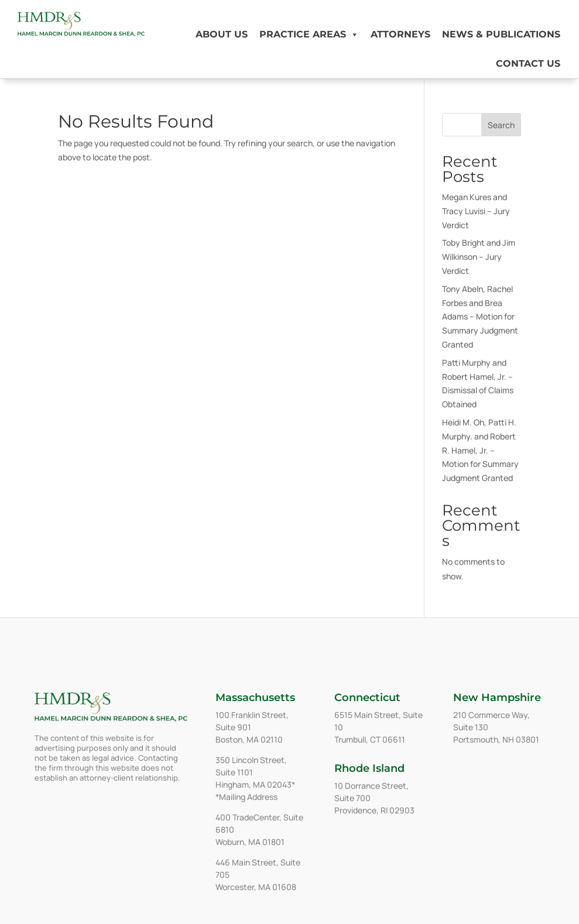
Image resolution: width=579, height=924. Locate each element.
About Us (222, 34)
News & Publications (501, 34)
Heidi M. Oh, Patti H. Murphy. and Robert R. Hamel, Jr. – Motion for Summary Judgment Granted (480, 450)
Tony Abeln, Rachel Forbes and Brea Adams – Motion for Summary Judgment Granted (480, 317)
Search (501, 125)
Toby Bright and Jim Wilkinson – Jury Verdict (479, 257)
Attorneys (400, 34)
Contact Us (528, 63)
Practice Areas (309, 35)
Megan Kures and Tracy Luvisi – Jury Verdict (476, 211)
